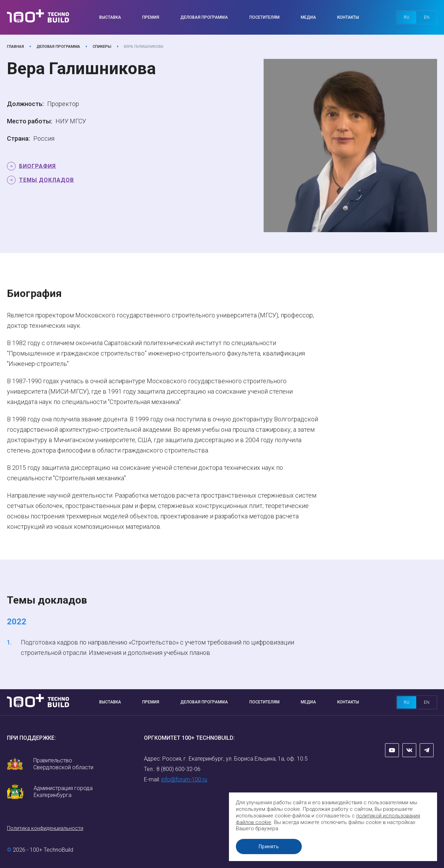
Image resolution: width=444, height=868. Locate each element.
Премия (151, 17)
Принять (269, 847)
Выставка (110, 17)
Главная (15, 47)
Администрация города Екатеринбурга (63, 792)
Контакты (348, 17)
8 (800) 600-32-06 (178, 769)
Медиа (308, 17)
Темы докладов (46, 180)
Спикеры (102, 47)
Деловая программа (204, 17)
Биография (37, 166)
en (427, 17)
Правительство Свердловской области (63, 764)
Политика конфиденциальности (45, 828)
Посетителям (264, 17)
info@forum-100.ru (184, 779)
